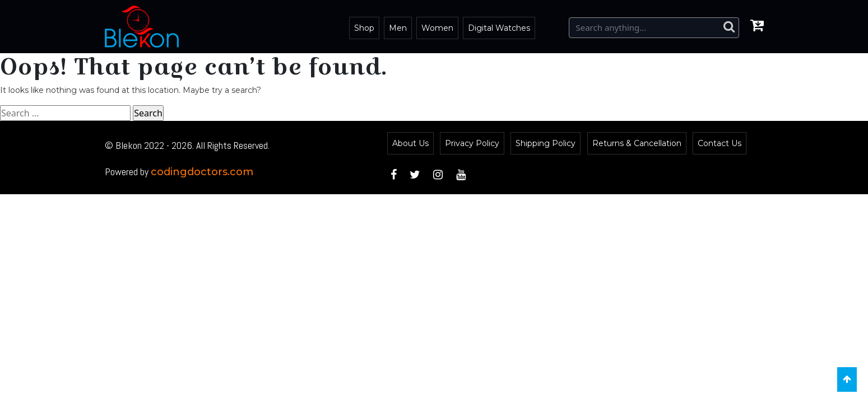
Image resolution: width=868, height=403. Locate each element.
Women (437, 28)
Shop (364, 28)
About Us (410, 143)
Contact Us (720, 143)
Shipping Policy (546, 143)
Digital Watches (499, 28)
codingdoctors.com (202, 172)
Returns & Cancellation (637, 143)
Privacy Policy (472, 143)
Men (398, 28)
